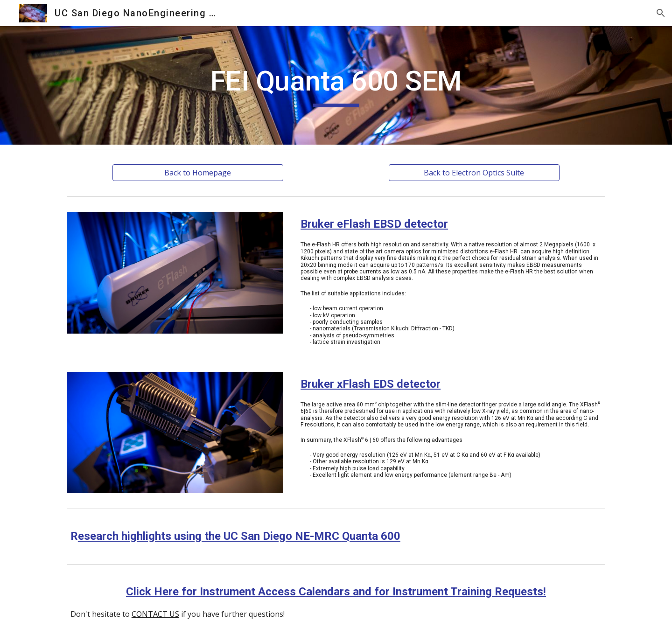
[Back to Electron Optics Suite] (474, 173)
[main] (336, 85)
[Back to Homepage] (198, 173)
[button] (661, 13)
